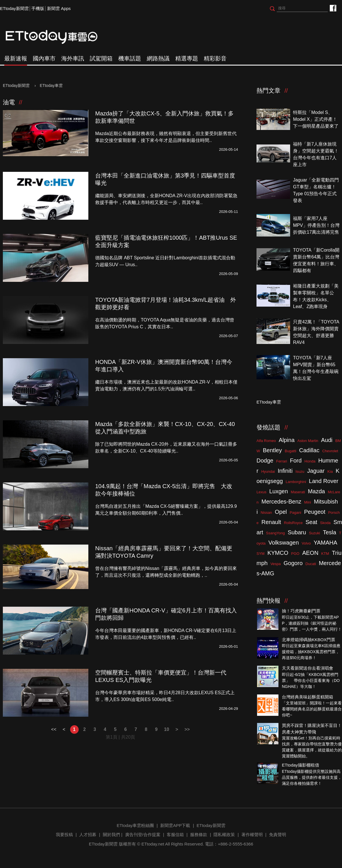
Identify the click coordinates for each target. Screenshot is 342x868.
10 (167, 729)
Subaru (297, 532)
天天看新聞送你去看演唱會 (308, 668)
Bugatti (290, 451)
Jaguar (316, 471)
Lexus (261, 492)
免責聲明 (278, 835)
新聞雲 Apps (59, 8)
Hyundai (268, 471)
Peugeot (315, 512)
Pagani (295, 513)
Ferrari (282, 461)
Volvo (306, 543)
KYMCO (278, 553)
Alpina (287, 440)
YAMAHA (325, 543)
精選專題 (187, 58)
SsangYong (275, 533)
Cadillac (309, 450)
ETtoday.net (153, 844)
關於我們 (111, 835)
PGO (295, 554)
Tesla (330, 532)
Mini (308, 502)
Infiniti (285, 471)
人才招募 (88, 835)
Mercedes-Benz (281, 502)
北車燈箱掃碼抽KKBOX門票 (309, 640)
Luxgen (279, 491)
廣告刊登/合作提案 (143, 835)
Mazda (316, 491)
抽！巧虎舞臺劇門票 (301, 611)
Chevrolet (330, 451)
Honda (310, 461)
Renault (271, 522)
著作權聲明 (252, 835)
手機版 (38, 8)
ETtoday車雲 (57, 37)
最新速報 (16, 58)
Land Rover (324, 481)
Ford (296, 461)
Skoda (325, 523)
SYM (260, 554)
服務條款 (199, 835)
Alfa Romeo (266, 441)
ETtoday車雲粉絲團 (333, 8)
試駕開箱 (101, 58)
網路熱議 (158, 58)
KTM (325, 554)
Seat (311, 522)
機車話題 (130, 58)
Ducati (311, 564)
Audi (327, 440)
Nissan (266, 513)
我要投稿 (64, 835)
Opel (281, 512)
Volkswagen (284, 543)
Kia (330, 471)
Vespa (276, 564)
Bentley (272, 450)
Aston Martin (308, 441)
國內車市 (44, 58)
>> (187, 729)
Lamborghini (296, 482)
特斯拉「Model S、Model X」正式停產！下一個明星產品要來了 (316, 119)
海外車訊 (73, 58)
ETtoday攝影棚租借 (301, 765)
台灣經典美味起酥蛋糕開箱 (308, 697)
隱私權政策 (224, 835)
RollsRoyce (293, 523)
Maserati (298, 492)
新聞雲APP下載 (175, 825)
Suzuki (314, 533)
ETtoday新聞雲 (14, 8)
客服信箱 (175, 835)
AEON (310, 553)
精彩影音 (215, 58)
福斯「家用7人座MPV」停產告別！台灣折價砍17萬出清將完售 (316, 225)
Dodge (265, 461)
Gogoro (293, 563)
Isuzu (300, 471)
